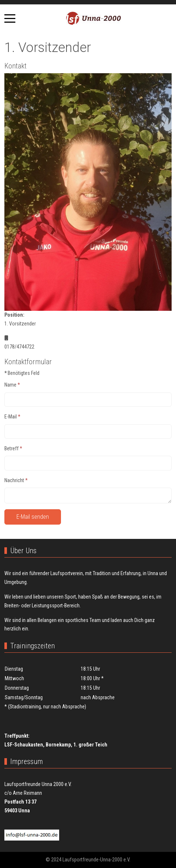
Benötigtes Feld (22, 373)
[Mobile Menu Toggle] (10, 18)
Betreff (13, 448)
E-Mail (12, 417)
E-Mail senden (33, 517)
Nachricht (16, 480)
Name (12, 385)
